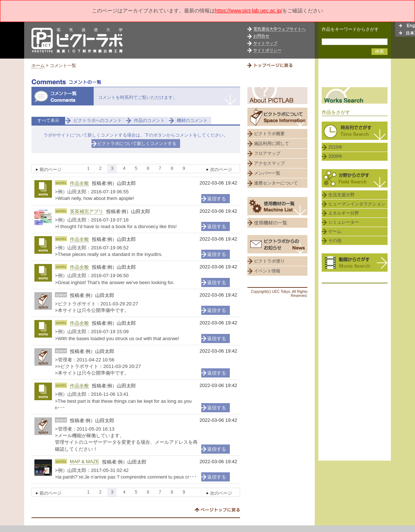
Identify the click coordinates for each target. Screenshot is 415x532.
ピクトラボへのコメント (98, 120)
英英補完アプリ (87, 211)
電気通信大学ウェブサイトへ (279, 29)
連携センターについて (276, 183)
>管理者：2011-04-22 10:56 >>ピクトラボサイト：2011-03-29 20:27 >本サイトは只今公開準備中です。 (98, 366)
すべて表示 (48, 120)
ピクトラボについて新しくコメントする (137, 144)
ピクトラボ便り (269, 261)
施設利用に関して (272, 144)
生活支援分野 (341, 195)
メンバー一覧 (267, 173)
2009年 (335, 156)
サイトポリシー (267, 50)
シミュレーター (344, 222)
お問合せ (261, 36)
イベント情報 (267, 271)
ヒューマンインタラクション (357, 204)
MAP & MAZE (85, 462)
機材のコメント (192, 120)
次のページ (221, 170)
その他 (335, 241)
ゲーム (335, 231)
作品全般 (79, 183)
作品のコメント (149, 120)
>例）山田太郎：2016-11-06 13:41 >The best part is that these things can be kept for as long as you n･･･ (123, 401)
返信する (217, 199)
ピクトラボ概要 (269, 134)
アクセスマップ (269, 163)
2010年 (335, 147)
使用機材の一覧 (271, 223)
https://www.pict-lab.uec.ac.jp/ (248, 11)
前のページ (51, 170)
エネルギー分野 (344, 213)
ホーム (38, 66)
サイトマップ (265, 43)
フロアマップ (267, 153)
